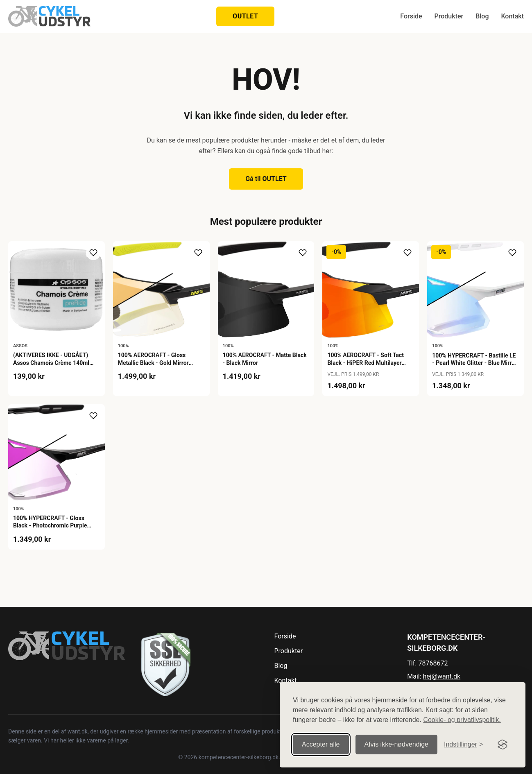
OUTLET (245, 16)
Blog (482, 16)
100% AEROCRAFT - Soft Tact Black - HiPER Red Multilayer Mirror (366, 362)
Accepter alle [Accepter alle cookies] (321, 744)
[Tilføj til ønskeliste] (93, 253)
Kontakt (512, 16)
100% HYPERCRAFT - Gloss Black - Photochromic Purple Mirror (50, 525)
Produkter (449, 16)
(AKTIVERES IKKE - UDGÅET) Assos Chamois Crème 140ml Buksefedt (51, 362)
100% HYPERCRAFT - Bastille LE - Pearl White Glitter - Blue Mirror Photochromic (474, 363)
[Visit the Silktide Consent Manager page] (503, 745)
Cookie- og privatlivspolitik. (462, 720)
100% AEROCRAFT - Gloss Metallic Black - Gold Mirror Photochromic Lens (153, 362)
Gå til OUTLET (266, 179)
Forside (411, 16)
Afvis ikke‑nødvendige (397, 744)
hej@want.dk (442, 676)
